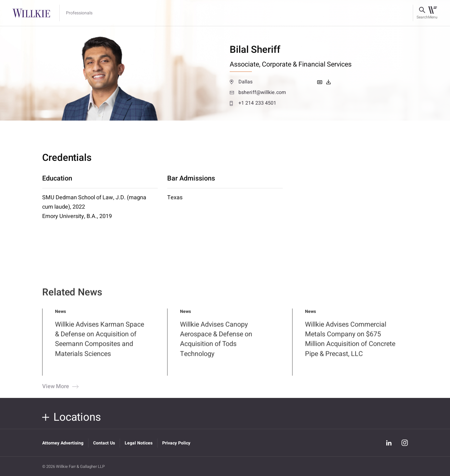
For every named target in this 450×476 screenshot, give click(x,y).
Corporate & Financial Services (307, 64)
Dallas (241, 82)
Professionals (79, 13)
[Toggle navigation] (433, 13)
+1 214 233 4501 (253, 103)
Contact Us (104, 443)
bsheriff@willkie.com (258, 92)
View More (60, 391)
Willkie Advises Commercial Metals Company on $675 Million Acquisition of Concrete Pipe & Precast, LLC (350, 344)
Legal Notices (139, 443)
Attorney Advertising (63, 443)
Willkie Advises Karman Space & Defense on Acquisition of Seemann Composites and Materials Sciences (100, 344)
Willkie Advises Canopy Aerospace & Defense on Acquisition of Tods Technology (216, 344)
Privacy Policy (176, 443)
